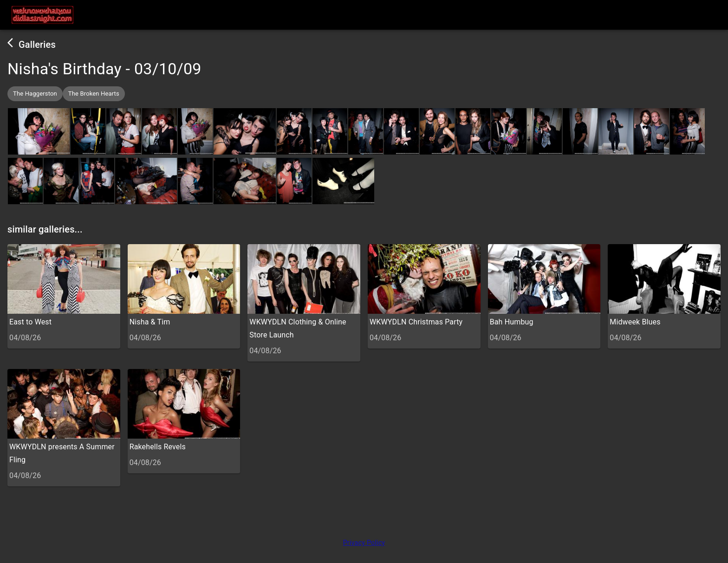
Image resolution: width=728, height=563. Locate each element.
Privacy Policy (364, 543)
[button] (35, 94)
